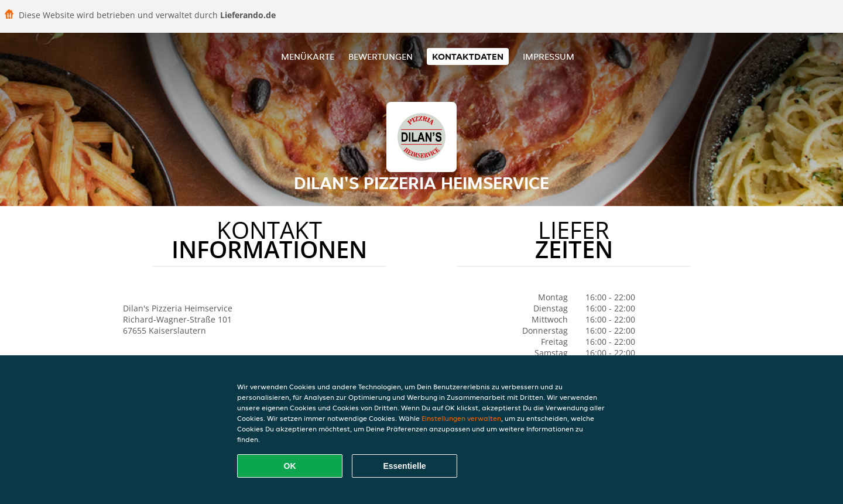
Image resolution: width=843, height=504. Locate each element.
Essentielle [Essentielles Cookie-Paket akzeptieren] (404, 466)
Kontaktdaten (468, 56)
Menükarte (308, 56)
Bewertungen (381, 56)
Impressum (549, 56)
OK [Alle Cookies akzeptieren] (290, 466)
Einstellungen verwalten (461, 418)
